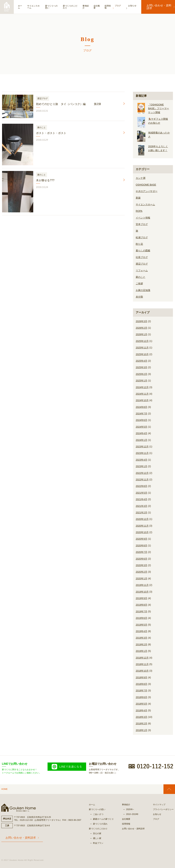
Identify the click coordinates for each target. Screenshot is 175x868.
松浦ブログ (142, 237)
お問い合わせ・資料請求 (158, 7)
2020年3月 (141, 565)
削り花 (139, 244)
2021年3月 (141, 506)
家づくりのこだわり (72, 7)
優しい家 (97, 838)
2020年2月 (141, 572)
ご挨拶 (139, 283)
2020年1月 (141, 578)
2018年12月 (142, 658)
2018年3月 (141, 717)
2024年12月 (142, 387)
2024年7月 (141, 414)
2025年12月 (142, 341)
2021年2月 (141, 513)
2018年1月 (141, 730)
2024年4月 (141, 433)
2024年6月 (141, 420)
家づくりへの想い (54, 7)
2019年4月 (141, 631)
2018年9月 (141, 677)
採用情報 (112, 7)
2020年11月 (142, 526)
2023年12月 (142, 447)
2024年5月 (141, 427)
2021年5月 (141, 493)
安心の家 (97, 833)
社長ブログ (142, 257)
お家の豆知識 (143, 290)
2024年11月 (142, 394)
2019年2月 (141, 644)
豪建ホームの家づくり (103, 819)
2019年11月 (142, 585)
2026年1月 (141, 334)
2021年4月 (141, 499)
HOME (4, 789)
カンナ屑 (141, 178)
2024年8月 (141, 407)
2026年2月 (141, 328)
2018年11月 (142, 664)
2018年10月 (142, 671)
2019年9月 (141, 598)
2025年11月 (142, 348)
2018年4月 (141, 710)
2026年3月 (141, 321)
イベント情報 (143, 218)
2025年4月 (141, 361)
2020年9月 (141, 539)
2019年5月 (141, 625)
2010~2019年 (132, 814)
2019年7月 (141, 611)
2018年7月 (141, 691)
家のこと (141, 277)
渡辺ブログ (142, 264)
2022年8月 (141, 486)
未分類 (139, 297)
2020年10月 (142, 532)
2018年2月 (141, 724)
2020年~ (130, 809)
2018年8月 (141, 684)
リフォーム (142, 270)
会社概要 (100, 7)
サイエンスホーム (35, 7)
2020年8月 (141, 546)
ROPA (139, 211)
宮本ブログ (142, 224)
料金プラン (98, 843)
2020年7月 (141, 552)
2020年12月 (142, 519)
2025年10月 (142, 354)
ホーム (20, 7)
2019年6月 (141, 618)
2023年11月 (142, 453)
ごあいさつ (98, 814)
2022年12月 (142, 473)
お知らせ (157, 814)
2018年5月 (141, 704)
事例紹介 (89, 7)
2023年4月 (141, 460)
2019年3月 (141, 638)
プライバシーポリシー (163, 809)
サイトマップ (159, 805)
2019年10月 (142, 592)
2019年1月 (141, 651)
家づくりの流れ (100, 824)
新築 (138, 198)
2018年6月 (141, 697)
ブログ (156, 819)
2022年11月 (142, 480)
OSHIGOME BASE (146, 185)
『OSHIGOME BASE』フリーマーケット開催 (159, 108)
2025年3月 (141, 367)
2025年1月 (141, 381)
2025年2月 (141, 374)
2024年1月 (141, 440)
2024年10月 (142, 400)
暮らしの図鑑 (143, 251)
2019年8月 (141, 605)
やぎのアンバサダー (147, 191)
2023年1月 (141, 466)
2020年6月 (141, 559)
